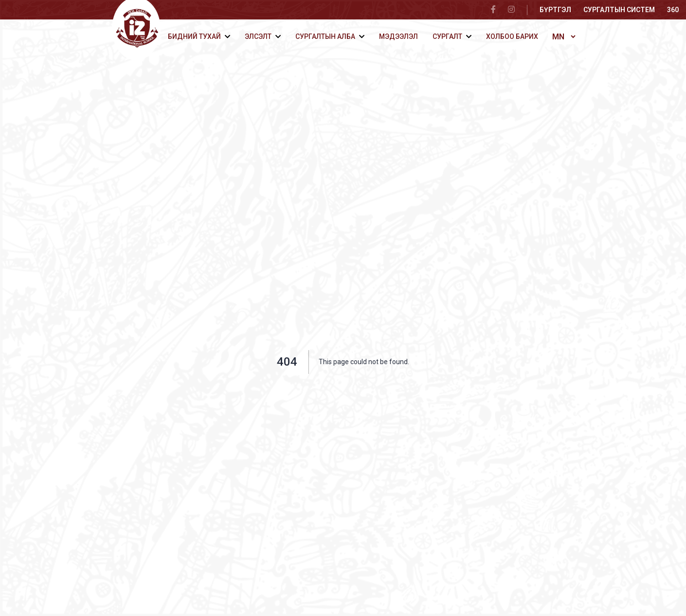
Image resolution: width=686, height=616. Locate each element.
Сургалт (447, 36)
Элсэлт (258, 36)
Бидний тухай (194, 36)
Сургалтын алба (325, 36)
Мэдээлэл (398, 36)
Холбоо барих (512, 36)
